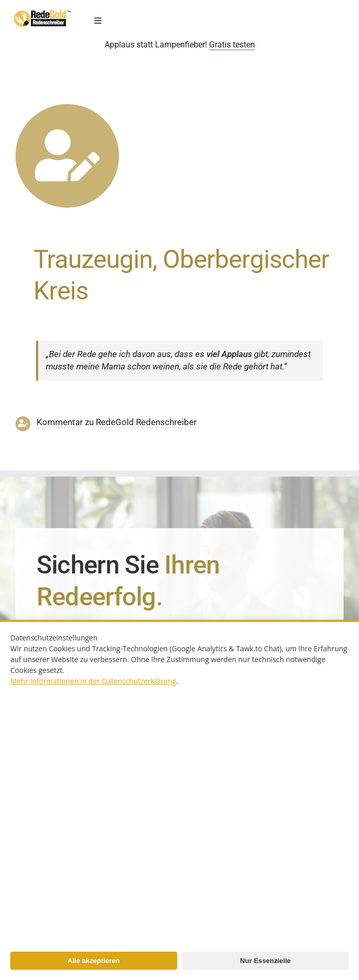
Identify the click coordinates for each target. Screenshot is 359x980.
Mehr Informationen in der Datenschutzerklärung (93, 681)
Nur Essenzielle (266, 961)
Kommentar (60, 422)
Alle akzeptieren (93, 961)
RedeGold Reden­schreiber (146, 422)
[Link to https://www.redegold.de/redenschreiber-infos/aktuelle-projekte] (67, 156)
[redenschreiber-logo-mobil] (42, 14)
